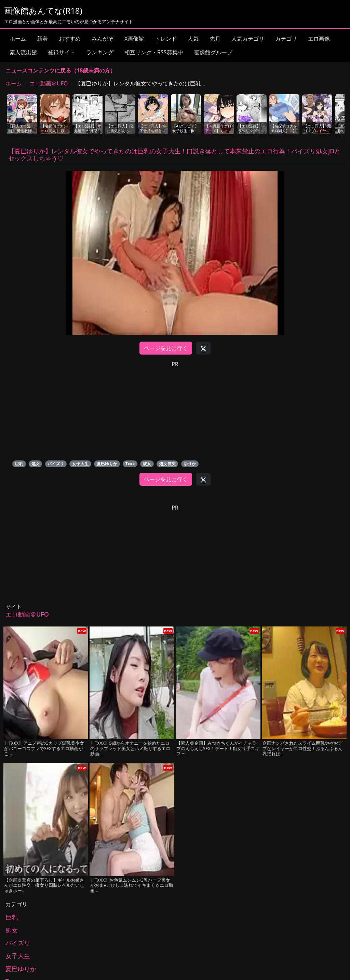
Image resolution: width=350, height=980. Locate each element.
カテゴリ (286, 39)
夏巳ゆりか (107, 464)
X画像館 (134, 39)
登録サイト (62, 52)
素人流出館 (23, 52)
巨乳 (19, 464)
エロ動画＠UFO (49, 83)
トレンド (166, 39)
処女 (36, 464)
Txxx (130, 464)
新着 (42, 39)
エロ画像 (319, 39)
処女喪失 (167, 464)
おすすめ (70, 39)
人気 (193, 39)
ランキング (100, 52)
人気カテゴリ (248, 39)
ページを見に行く (166, 348)
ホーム (18, 39)
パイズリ (56, 464)
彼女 (147, 464)
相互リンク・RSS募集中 (154, 52)
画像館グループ (213, 52)
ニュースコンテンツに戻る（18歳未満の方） (60, 70)
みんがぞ (103, 39)
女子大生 (80, 464)
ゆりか (190, 464)
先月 (215, 39)
